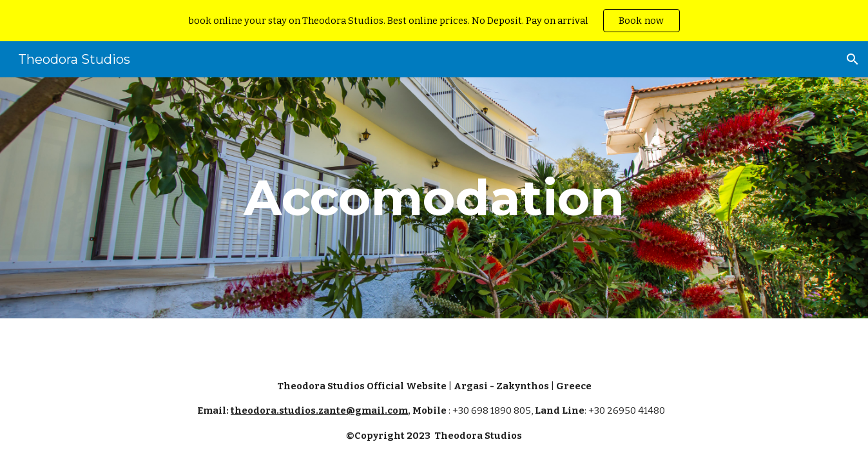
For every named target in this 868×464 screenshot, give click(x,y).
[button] (853, 59)
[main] (434, 198)
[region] (434, 21)
